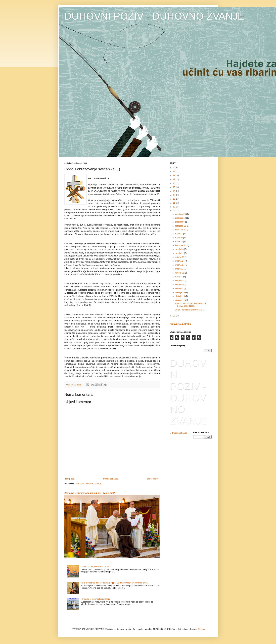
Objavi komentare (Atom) (89, 484)
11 (174, 203)
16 (174, 183)
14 (174, 191)
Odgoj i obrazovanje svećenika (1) (190, 310)
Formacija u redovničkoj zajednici (95, 599)
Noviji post (70, 479)
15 (174, 187)
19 (174, 172)
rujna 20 (179, 238)
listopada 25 (181, 226)
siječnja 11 (180, 300)
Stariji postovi (153, 479)
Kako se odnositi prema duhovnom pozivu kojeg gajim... (190, 305)
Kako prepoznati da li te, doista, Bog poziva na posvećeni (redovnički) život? (114, 583)
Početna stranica (111, 479)
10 (174, 207)
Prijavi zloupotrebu (180, 324)
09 (174, 211)
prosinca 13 (181, 218)
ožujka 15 (180, 273)
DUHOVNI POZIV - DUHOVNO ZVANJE (154, 16)
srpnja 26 (180, 249)
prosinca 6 (180, 222)
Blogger (201, 629)
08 (174, 316)
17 (174, 179)
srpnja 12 (180, 253)
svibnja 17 (180, 265)
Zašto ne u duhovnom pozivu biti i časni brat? (90, 493)
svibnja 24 (180, 261)
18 (174, 176)
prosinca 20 (181, 214)
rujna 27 (179, 234)
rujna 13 (179, 241)
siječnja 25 (180, 292)
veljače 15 (180, 285)
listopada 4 (180, 230)
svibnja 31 (180, 257)
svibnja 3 (180, 269)
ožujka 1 (179, 277)
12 (174, 199)
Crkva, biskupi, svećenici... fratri (95, 567)
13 (174, 195)
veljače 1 (180, 288)
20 (174, 168)
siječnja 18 (180, 296)
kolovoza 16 (181, 245)
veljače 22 (180, 281)
